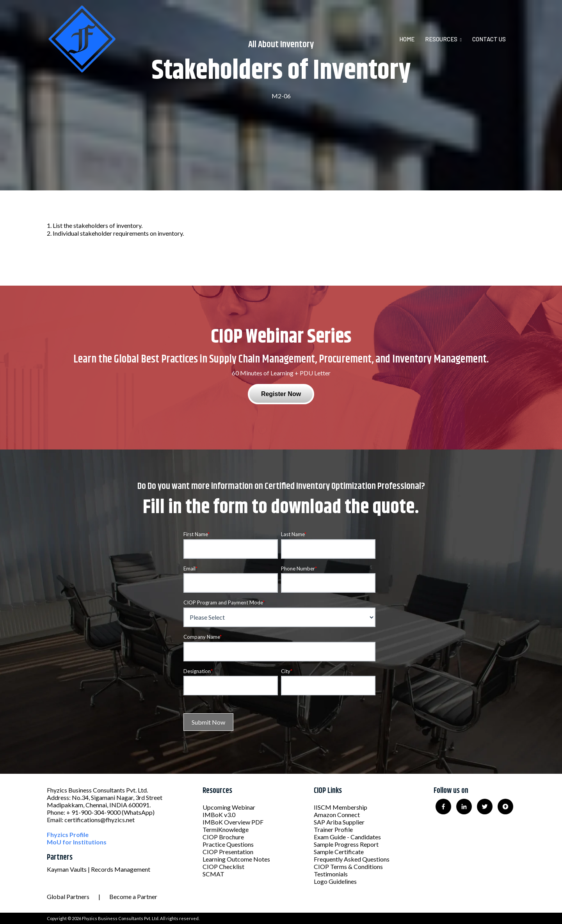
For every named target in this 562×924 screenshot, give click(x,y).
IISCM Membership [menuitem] (341, 807)
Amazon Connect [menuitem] (337, 815)
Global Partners (68, 896)
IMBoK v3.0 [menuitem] (219, 815)
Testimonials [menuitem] (331, 874)
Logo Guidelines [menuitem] (335, 881)
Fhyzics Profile (68, 834)
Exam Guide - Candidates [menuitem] (347, 837)
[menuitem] (412, 39)
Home (407, 39)
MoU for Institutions (77, 842)
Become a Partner (133, 896)
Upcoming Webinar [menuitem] (229, 807)
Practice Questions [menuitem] (228, 844)
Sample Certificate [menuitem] (339, 852)
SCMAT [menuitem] (213, 874)
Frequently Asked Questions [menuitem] (352, 859)
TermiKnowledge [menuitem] (226, 829)
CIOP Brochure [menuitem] (223, 837)
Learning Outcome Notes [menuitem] (236, 859)
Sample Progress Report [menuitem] (346, 844)
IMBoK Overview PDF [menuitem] (233, 822)
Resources (441, 39)
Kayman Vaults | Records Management (99, 869)
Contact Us (489, 39)
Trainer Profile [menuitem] (333, 829)
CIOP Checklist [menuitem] (223, 866)
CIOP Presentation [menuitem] (228, 852)
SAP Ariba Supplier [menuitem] (339, 822)
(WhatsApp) (138, 812)
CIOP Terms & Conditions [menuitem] (348, 866)
